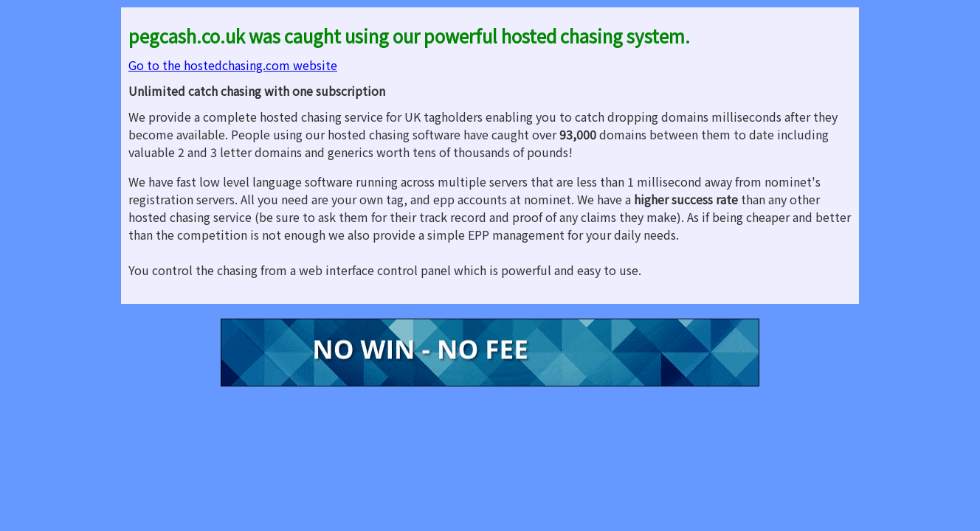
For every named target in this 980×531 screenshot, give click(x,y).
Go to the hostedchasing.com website (233, 65)
